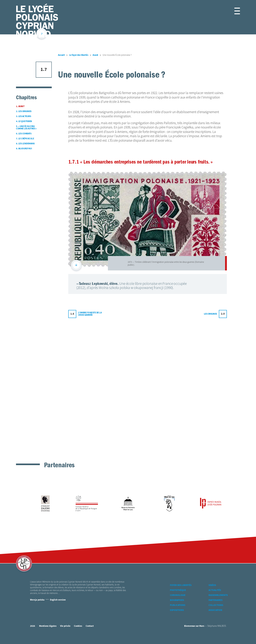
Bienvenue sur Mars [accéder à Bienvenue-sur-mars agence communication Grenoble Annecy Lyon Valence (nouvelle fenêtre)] (194, 632)
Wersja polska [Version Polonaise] (37, 606)
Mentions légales (48, 632)
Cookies (78, 632)
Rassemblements (218, 602)
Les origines (210, 440)
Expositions (177, 616)
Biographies (177, 607)
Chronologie (178, 602)
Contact (90, 632)
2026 (33, 632)
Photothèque (178, 597)
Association (215, 616)
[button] (233, 11)
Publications (178, 611)
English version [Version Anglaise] (58, 606)
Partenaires (215, 607)
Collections (216, 611)
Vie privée (65, 632)
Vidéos (212, 592)
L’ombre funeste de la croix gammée (90, 440)
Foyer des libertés (181, 592)
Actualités (215, 597)
